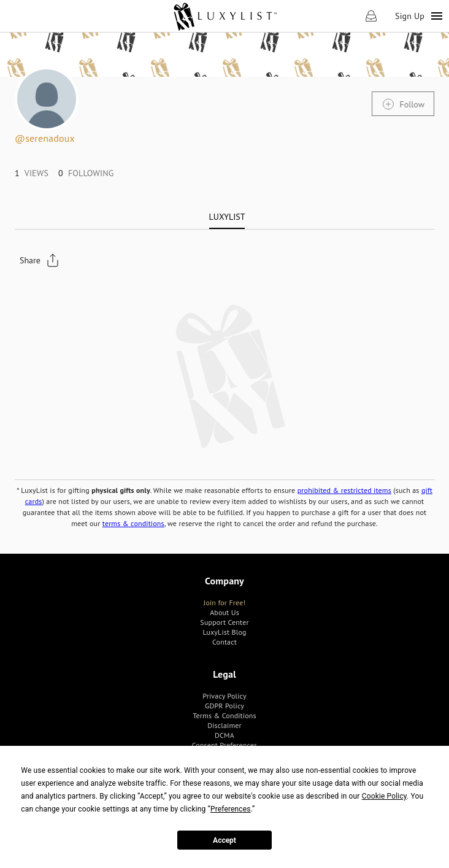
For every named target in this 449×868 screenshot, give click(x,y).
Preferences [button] (231, 809)
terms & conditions (133, 523)
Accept (224, 840)
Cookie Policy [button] (384, 796)
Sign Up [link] (410, 16)
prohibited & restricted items (344, 490)
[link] (225, 16)
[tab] (227, 217)
